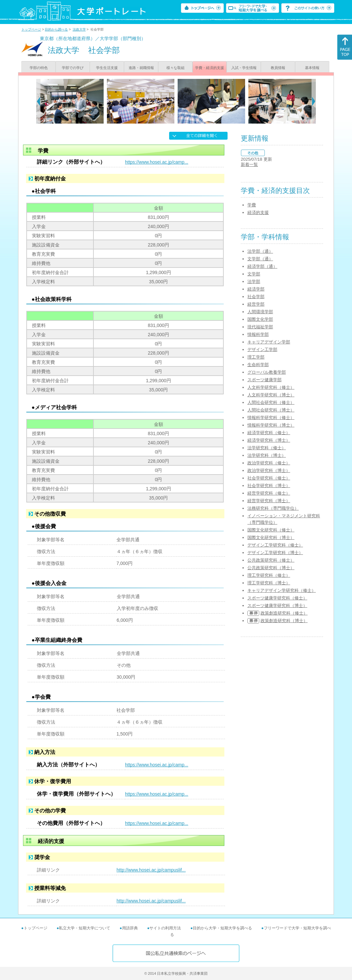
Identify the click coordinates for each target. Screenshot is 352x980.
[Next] (314, 101)
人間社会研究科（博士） (271, 410)
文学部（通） (260, 259)
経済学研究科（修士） (269, 433)
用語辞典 (130, 928)
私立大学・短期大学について (85, 928)
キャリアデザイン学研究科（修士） (282, 590)
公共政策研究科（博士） (271, 568)
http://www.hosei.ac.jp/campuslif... (151, 870)
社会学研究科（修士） (269, 478)
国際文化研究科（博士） (271, 537)
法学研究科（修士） (267, 448)
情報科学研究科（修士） (271, 418)
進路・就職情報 (141, 68)
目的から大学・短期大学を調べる (222, 928)
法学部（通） (260, 251)
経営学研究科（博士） (269, 501)
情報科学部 (258, 334)
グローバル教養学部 (267, 372)
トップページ (31, 29)
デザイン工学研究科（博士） (275, 553)
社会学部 (256, 297)
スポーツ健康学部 (264, 380)
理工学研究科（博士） (269, 583)
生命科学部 (258, 365)
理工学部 (256, 357)
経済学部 (256, 289)
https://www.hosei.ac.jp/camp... (157, 162)
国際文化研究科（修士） (271, 530)
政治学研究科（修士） (269, 463)
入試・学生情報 (244, 68)
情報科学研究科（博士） (271, 425)
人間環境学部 (260, 312)
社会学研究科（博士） (269, 486)
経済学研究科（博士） (269, 440)
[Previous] (38, 101)
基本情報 (312, 68)
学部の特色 (39, 68)
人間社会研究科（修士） (271, 402)
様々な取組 (176, 68)
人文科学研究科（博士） (271, 395)
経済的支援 (258, 212)
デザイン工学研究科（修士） (275, 545)
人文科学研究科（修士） (271, 387)
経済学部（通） (262, 266)
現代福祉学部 (260, 327)
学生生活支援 (107, 68)
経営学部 (256, 304)
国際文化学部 (260, 319)
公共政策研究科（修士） (271, 560)
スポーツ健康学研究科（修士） (277, 598)
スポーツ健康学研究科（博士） (277, 606)
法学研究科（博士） (267, 455)
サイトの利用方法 (165, 928)
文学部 (254, 274)
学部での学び (73, 68)
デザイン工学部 (262, 350)
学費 (252, 205)
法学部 (254, 281)
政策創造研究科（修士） (284, 613)
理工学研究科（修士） (269, 575)
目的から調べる (56, 29)
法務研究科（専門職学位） (273, 508)
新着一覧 (249, 164)
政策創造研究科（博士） (284, 621)
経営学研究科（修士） (269, 493)
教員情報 (278, 68)
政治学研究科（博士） (269, 470)
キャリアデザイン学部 (269, 342)
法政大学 (79, 29)
